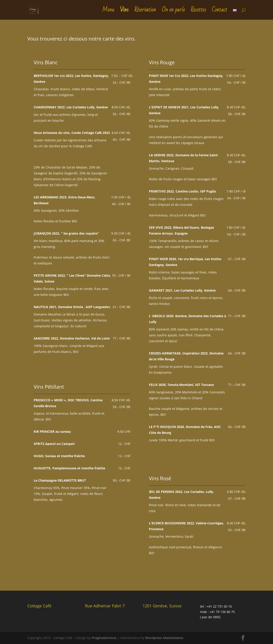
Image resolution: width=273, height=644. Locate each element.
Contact (219, 12)
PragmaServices (104, 638)
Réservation (145, 12)
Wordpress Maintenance (164, 638)
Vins (124, 12)
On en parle (173, 12)
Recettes (198, 12)
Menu (108, 12)
